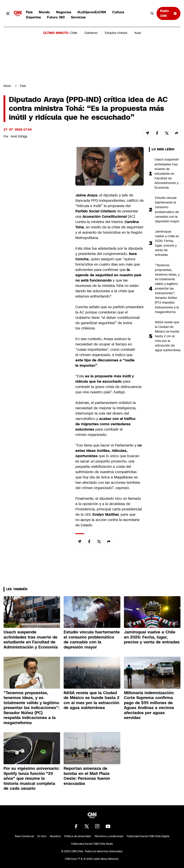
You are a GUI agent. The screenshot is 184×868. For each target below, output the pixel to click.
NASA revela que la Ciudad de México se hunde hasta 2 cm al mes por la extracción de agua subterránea (168, 336)
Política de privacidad (77, 836)
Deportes (33, 17)
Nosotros (55, 836)
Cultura (118, 12)
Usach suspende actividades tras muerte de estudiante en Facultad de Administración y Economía (167, 173)
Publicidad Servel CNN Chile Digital (148, 836)
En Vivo (42, 836)
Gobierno (91, 33)
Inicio (7, 86)
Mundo (44, 12)
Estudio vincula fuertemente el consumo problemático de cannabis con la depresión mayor (167, 210)
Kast (138, 33)
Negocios (64, 12)
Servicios (78, 17)
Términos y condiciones (109, 836)
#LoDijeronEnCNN (92, 12)
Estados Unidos (116, 33)
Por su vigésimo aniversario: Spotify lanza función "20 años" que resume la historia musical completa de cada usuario (31, 778)
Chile (74, 33)
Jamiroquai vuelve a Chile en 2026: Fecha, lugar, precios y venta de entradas (167, 243)
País (29, 12)
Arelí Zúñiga (19, 136)
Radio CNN (168, 13)
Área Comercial (24, 836)
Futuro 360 (56, 17)
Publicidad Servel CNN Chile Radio (92, 844)
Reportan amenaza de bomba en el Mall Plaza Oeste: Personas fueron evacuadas (87, 776)
